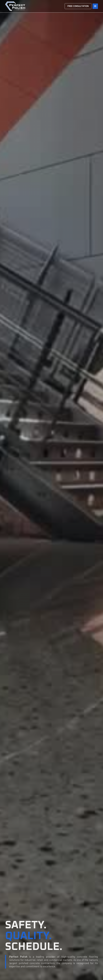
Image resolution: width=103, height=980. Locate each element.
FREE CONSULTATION (78, 6)
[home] (15, 6)
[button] (95, 6)
